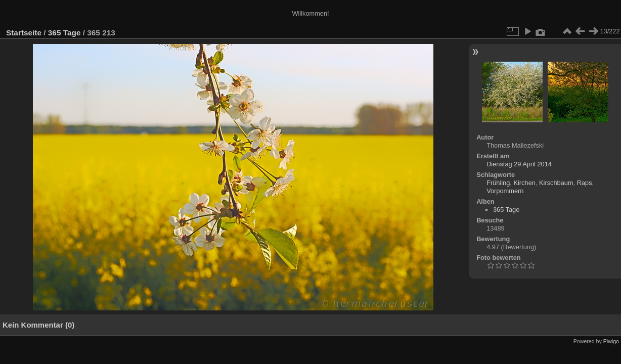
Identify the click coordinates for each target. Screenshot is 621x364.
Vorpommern (505, 191)
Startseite (24, 33)
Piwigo (611, 341)
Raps (585, 183)
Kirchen (524, 183)
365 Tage (64, 33)
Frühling (498, 183)
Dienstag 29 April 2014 (519, 164)
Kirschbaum (556, 183)
